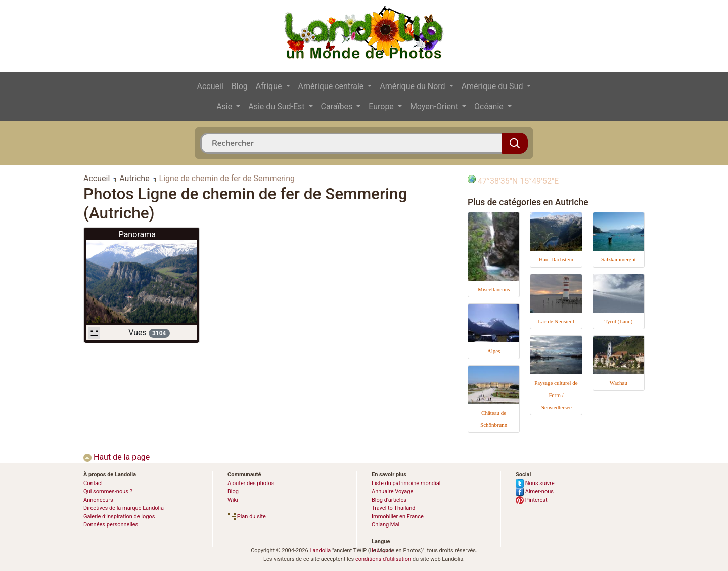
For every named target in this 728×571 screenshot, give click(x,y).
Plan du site (247, 517)
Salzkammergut (619, 259)
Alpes (494, 351)
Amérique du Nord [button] (413, 86)
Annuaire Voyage (392, 491)
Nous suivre (535, 483)
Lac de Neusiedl (556, 321)
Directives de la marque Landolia (124, 508)
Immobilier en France (398, 517)
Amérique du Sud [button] (493, 86)
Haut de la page (117, 457)
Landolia (320, 551)
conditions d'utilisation (383, 559)
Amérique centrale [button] (332, 86)
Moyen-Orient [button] (435, 106)
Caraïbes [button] (338, 106)
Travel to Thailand (394, 508)
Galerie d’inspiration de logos (119, 517)
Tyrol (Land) (618, 321)
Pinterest (532, 500)
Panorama (137, 234)
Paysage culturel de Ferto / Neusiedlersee (556, 395)
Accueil (210, 86)
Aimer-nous (535, 491)
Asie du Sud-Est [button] (277, 106)
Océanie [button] (490, 106)
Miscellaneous (494, 289)
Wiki (233, 500)
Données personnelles (111, 525)
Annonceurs (98, 500)
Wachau (619, 383)
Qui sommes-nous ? (108, 491)
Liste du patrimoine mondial (406, 483)
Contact (93, 483)
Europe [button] (382, 106)
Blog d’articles (389, 500)
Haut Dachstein (556, 259)
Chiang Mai (385, 525)
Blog (240, 86)
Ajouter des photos (251, 483)
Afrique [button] (270, 86)
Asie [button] (225, 106)
